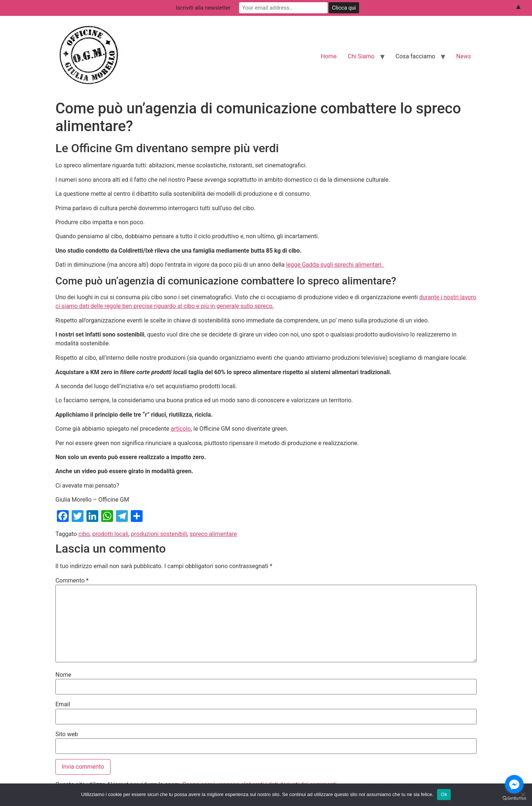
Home (329, 56)
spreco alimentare (213, 534)
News (464, 56)
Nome (63, 675)
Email (63, 704)
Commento (72, 581)
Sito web (67, 734)
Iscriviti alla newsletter (203, 8)
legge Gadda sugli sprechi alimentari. (335, 265)
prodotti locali (110, 534)
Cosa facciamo (415, 56)
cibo (84, 534)
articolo (181, 429)
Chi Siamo (361, 56)
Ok (444, 794)
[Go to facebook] (514, 784)
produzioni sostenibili (159, 534)
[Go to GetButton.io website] (514, 798)
